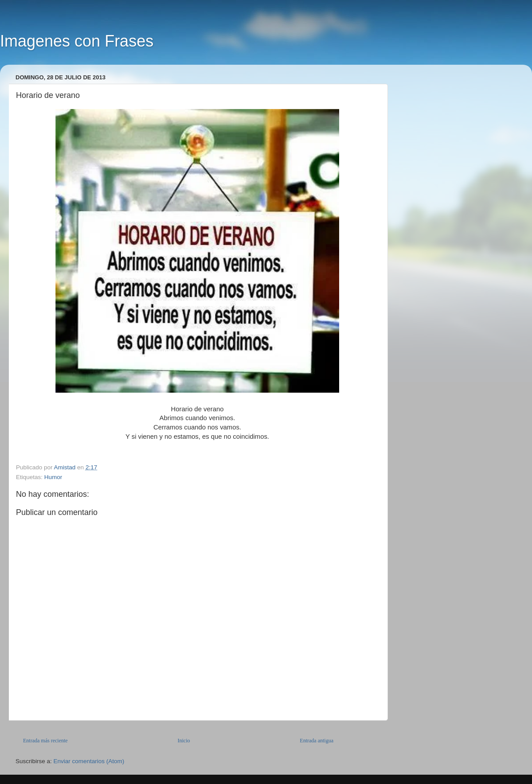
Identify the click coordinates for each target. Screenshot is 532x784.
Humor (53, 477)
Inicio (184, 741)
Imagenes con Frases (77, 41)
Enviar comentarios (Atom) (89, 761)
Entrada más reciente (45, 741)
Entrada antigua (317, 741)
